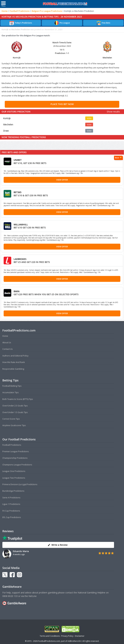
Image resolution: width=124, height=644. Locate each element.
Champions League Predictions (17, 465)
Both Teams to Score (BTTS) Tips (18, 399)
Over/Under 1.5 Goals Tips (15, 412)
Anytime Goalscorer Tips (14, 425)
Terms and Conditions (50, 636)
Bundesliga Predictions (13, 491)
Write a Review (58, 545)
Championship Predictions (15, 458)
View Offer (62, 180)
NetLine (33, 596)
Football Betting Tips (12, 386)
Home (5, 11)
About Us (7, 342)
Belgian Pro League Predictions (47, 11)
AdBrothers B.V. (75, 641)
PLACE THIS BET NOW (62, 104)
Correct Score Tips (11, 419)
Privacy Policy (67, 636)
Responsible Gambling (13, 369)
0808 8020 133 (10, 596)
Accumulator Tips (11, 392)
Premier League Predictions (16, 451)
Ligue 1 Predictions (11, 504)
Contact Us (8, 349)
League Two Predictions (14, 478)
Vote (89, 118)
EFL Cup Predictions (12, 517)
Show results (113, 112)
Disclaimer (80, 636)
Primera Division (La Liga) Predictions (20, 484)
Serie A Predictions (11, 498)
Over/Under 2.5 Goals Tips (15, 406)
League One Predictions (14, 471)
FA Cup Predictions (11, 511)
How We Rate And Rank (14, 362)
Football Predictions (20, 11)
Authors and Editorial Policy (15, 356)
